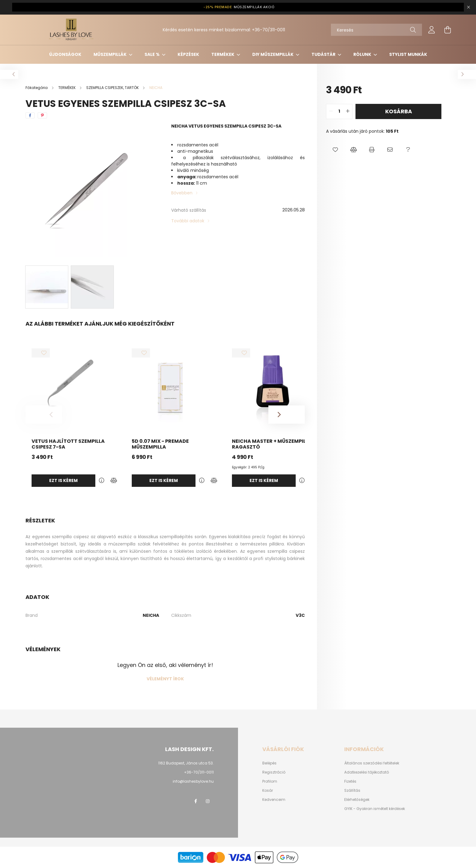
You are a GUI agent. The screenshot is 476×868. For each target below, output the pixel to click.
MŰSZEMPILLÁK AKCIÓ (239, 7)
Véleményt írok (165, 679)
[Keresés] (376, 30)
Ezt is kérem (63, 480)
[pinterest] (42, 115)
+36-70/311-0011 (269, 30)
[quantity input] (339, 111)
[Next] (287, 415)
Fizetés (350, 781)
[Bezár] (468, 7)
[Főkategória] (37, 88)
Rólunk (363, 54)
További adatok (188, 221)
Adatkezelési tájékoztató (367, 772)
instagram (208, 801)
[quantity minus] (331, 111)
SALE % (153, 54)
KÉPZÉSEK (188, 54)
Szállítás (352, 791)
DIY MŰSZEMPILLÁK (273, 54)
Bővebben (182, 193)
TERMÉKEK (223, 54)
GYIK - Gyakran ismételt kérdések (375, 809)
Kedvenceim (274, 800)
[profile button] (432, 30)
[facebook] (30, 115)
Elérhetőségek (357, 800)
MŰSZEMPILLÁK (110, 54)
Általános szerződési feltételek (372, 763)
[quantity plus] (348, 111)
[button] (335, 150)
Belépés (269, 763)
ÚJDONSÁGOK (65, 54)
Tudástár (324, 54)
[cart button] (447, 30)
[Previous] (44, 415)
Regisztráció (274, 772)
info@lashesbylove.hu (193, 781)
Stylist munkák (408, 54)
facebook (195, 801)
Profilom (270, 781)
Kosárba (399, 111)
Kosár (268, 791)
